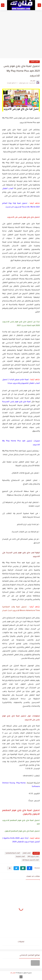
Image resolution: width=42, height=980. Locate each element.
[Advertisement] (21, 33)
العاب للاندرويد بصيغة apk (31, 860)
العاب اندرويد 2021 (33, 857)
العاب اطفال (34, 62)
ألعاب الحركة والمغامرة (13, 853)
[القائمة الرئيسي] (39, 5)
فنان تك (13, 973)
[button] (30, 868)
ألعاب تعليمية (20, 857)
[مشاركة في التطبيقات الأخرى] (10, 868)
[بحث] (3, 5)
